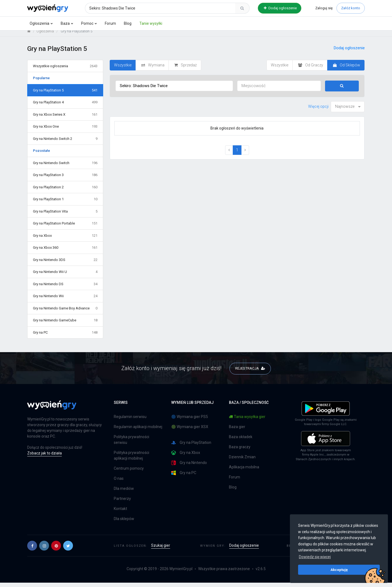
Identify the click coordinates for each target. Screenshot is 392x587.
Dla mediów (124, 493)
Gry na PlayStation (191, 447)
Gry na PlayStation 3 (65, 179)
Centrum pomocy (129, 473)
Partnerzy (122, 503)
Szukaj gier (161, 550)
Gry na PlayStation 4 (65, 107)
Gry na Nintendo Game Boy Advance (65, 312)
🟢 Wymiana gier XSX (190, 431)
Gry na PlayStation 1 (65, 204)
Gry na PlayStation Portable (65, 228)
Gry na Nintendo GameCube (65, 325)
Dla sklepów (124, 523)
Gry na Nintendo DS (65, 288)
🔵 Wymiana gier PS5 (190, 421)
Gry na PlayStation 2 (65, 191)
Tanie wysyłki (151, 23)
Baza (65, 23)
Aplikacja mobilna (244, 471)
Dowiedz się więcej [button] (315, 557)
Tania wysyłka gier (247, 421)
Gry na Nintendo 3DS (65, 264)
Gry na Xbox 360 (65, 252)
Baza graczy (240, 451)
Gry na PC (65, 337)
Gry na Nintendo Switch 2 (65, 143)
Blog (128, 23)
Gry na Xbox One (65, 131)
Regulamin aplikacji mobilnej (138, 431)
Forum (110, 23)
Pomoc (87, 23)
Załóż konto (351, 8)
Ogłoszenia (39, 23)
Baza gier (237, 431)
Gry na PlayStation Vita (65, 216)
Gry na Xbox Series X (65, 119)
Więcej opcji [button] (318, 110)
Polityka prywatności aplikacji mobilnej (131, 460)
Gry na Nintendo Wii (65, 300)
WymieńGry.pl (181, 573)
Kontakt (120, 513)
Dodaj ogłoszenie (280, 8)
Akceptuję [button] (339, 570)
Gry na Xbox (65, 240)
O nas (119, 483)
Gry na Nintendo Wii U (65, 276)
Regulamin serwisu (130, 421)
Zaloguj (324, 8)
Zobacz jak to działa (45, 457)
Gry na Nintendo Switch (65, 167)
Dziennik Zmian (242, 461)
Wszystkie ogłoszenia (65, 70)
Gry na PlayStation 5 (65, 94)
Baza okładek (241, 441)
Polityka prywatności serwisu (131, 444)
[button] (32, 550)
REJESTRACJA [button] (250, 372)
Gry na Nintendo (189, 467)
